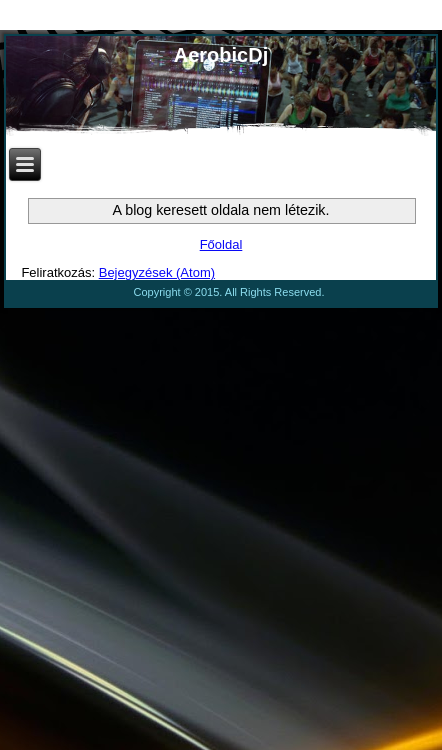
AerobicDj (221, 55)
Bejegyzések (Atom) (157, 272)
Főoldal (221, 244)
